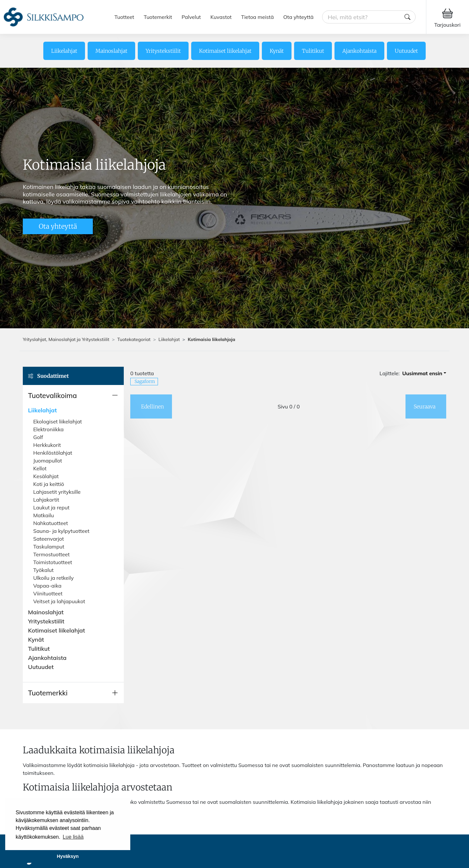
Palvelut (191, 17)
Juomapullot (48, 461)
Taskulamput (49, 547)
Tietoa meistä (257, 17)
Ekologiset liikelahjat (57, 421)
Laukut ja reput (51, 507)
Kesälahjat (46, 476)
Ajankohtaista (359, 51)
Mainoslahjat (111, 51)
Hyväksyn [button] (68, 856)
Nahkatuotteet (51, 523)
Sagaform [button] (145, 381)
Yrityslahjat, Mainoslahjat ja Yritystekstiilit (66, 339)
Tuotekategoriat (134, 339)
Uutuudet (406, 51)
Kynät (277, 51)
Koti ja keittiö (49, 484)
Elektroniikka (48, 429)
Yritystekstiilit (163, 51)
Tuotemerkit (158, 17)
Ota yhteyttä (298, 17)
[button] (73, 395)
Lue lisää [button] (73, 837)
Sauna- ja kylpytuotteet (61, 531)
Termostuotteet (51, 554)
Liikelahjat (64, 51)
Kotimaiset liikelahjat (225, 51)
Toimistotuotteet (53, 562)
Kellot (40, 468)
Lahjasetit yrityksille (57, 492)
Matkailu (44, 515)
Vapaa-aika (47, 586)
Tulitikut (313, 51)
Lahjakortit (46, 500)
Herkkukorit (47, 445)
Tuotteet (124, 17)
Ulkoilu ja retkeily (53, 578)
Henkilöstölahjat (53, 453)
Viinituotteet (48, 593)
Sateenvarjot (49, 539)
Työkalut (43, 570)
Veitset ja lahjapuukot (59, 601)
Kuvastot (221, 17)
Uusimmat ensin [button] (422, 373)
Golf (38, 437)
